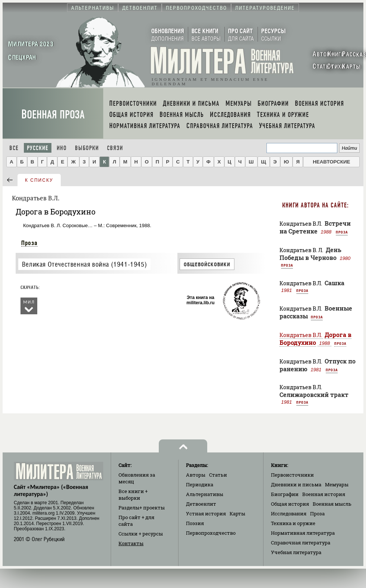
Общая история (290, 504)
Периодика (200, 484)
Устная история (206, 514)
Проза (29, 243)
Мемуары (337, 484)
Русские (38, 148)
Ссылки (141, 534)
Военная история (324, 494)
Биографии (285, 494)
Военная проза (53, 115)
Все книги (133, 495)
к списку (39, 180)
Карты (237, 514)
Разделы (142, 508)
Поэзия (195, 523)
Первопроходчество (211, 533)
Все (14, 148)
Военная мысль (332, 504)
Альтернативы (205, 494)
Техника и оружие (293, 523)
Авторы (196, 475)
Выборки (87, 148)
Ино (62, 148)
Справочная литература (301, 543)
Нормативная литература (303, 533)
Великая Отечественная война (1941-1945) (84, 264)
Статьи (218, 475)
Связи (115, 148)
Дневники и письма (296, 484)
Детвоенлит (201, 504)
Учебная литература (296, 552)
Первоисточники (292, 475)
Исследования (289, 514)
